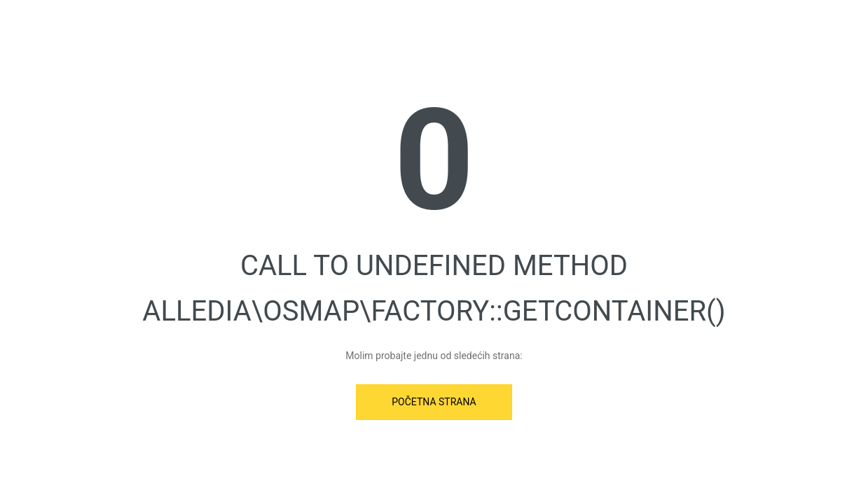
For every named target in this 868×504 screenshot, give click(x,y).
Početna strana (434, 402)
